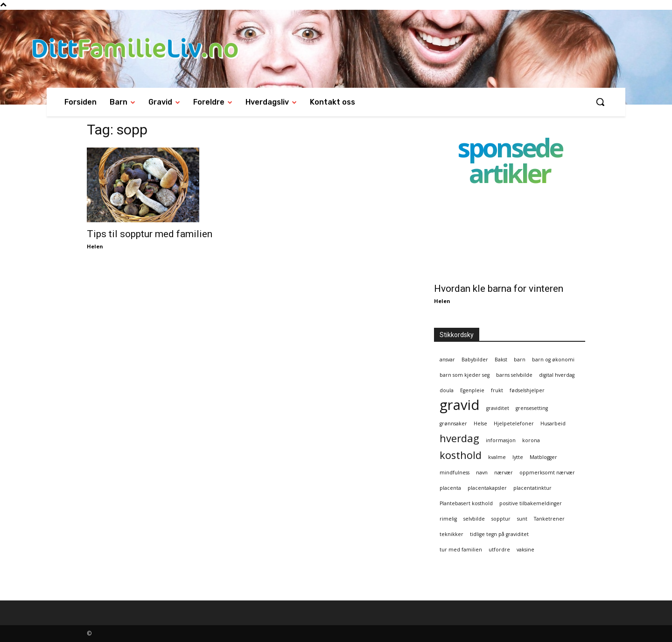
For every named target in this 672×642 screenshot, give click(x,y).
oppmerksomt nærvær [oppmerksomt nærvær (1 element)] (547, 473)
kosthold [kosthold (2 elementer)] (461, 455)
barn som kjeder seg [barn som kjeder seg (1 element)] (465, 375)
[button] (600, 102)
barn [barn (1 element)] (520, 360)
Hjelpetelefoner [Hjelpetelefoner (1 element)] (514, 423)
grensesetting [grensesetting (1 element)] (532, 408)
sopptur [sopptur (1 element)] (501, 519)
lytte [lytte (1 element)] (518, 457)
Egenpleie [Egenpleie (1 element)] (472, 390)
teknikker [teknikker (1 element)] (451, 534)
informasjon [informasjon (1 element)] (501, 440)
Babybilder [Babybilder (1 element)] (475, 360)
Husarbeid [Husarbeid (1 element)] (553, 423)
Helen (95, 246)
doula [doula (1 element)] (447, 390)
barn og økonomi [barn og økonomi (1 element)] (553, 360)
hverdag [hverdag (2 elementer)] (459, 438)
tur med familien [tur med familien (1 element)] (461, 550)
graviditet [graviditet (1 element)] (498, 408)
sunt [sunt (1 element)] (522, 519)
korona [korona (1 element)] (531, 440)
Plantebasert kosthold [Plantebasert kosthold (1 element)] (466, 503)
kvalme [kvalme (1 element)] (497, 457)
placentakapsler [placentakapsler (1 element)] (487, 488)
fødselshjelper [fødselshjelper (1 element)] (527, 390)
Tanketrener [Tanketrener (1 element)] (549, 519)
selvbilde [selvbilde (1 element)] (474, 519)
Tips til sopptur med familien (150, 234)
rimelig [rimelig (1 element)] (448, 519)
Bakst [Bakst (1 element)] (501, 360)
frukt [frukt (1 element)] (497, 390)
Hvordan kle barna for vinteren (499, 289)
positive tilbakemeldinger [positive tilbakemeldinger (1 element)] (531, 503)
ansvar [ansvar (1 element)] (447, 360)
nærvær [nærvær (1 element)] (504, 473)
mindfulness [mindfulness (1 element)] (455, 473)
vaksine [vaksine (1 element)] (525, 550)
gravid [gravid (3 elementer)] (460, 405)
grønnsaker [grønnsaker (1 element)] (453, 423)
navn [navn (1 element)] (482, 473)
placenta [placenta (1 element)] (450, 488)
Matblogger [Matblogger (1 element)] (543, 457)
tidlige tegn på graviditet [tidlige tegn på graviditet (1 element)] (499, 534)
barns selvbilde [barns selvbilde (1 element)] (514, 375)
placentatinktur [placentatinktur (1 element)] (532, 488)
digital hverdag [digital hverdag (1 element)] (557, 375)
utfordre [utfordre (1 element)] (499, 550)
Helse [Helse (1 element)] (480, 423)
